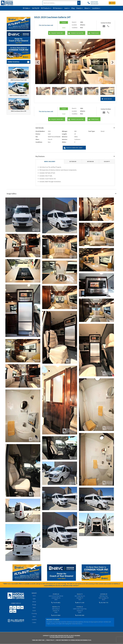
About (34, 617)
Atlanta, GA (56, 594)
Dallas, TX (80, 594)
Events (34, 611)
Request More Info (56, 33)
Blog (73, 8)
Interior (90, 161)
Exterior (73, 161)
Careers (34, 623)
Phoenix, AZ (80, 607)
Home (34, 596)
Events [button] (79, 8)
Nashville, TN (56, 607)
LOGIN (112, 3)
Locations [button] (95, 8)
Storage (34, 605)
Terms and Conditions (38, 640)
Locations (34, 620)
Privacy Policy (50, 640)
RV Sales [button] (26, 8)
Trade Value (93, 33)
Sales (34, 599)
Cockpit (107, 161)
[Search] (60, 3)
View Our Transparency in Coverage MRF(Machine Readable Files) (74, 640)
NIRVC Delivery (50, 161)
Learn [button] (66, 8)
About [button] (87, 8)
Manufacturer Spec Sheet (73, 148)
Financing (34, 614)
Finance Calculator (76, 33)
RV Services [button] (57, 8)
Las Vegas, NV (104, 594)
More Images (107, 99)
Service (34, 602)
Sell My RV (36, 8)
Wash (34, 608)
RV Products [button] (45, 8)
